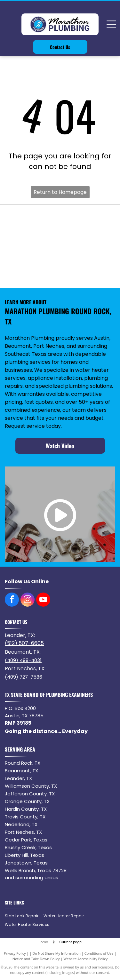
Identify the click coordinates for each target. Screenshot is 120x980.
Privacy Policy (15, 953)
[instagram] (28, 600)
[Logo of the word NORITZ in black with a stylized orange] (33, 247)
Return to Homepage (60, 192)
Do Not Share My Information (56, 953)
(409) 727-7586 (24, 677)
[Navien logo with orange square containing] (87, 221)
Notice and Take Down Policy (36, 959)
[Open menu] (111, 24)
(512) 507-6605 (24, 643)
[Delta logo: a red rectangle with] (33, 272)
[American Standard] (87, 247)
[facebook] (12, 600)
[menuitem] (24, 916)
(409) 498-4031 (23, 660)
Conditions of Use (99, 953)
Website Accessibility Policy (85, 959)
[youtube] (43, 600)
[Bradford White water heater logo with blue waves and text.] (33, 221)
